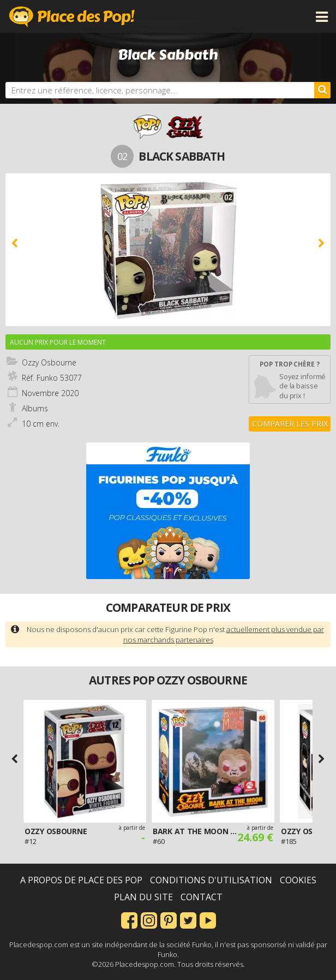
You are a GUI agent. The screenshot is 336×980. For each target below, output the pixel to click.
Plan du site (143, 897)
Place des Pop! (72, 16)
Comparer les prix (290, 424)
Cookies (298, 880)
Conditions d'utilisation (211, 880)
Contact (202, 897)
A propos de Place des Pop (81, 880)
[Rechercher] (322, 90)
